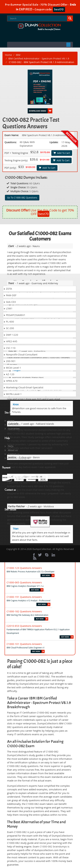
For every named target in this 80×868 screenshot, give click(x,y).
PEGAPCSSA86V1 (14, 315)
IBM (18, 55)
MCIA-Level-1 (12, 368)
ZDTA (8, 289)
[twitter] (40, 555)
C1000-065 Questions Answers (24, 582)
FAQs (11, 446)
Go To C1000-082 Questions (22, 198)
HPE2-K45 (10, 341)
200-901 (10, 361)
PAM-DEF (10, 295)
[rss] (35, 558)
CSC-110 (10, 348)
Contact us (14, 454)
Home (8, 55)
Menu (40, 45)
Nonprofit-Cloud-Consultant (20, 354)
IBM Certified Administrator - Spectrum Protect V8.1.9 (39, 58)
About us (13, 450)
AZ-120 (9, 374)
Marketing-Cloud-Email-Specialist (23, 387)
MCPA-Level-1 (13, 394)
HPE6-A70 (11, 381)
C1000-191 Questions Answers (24, 597)
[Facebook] (34, 555)
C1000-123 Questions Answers (24, 568)
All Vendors (14, 425)
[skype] (47, 555)
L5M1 (8, 308)
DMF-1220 (11, 335)
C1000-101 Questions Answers (24, 644)
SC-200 (9, 328)
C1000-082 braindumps (53, 846)
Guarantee (14, 429)
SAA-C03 (10, 302)
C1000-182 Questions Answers (24, 611)
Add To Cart (62, 153)
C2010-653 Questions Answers (24, 626)
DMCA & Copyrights (19, 458)
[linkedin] (53, 555)
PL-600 (9, 322)
